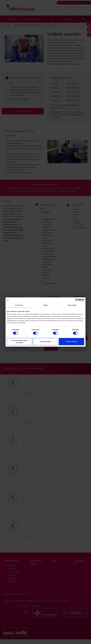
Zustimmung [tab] (19, 305)
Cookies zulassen (72, 342)
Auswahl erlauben (45, 342)
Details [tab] (45, 305)
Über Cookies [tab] (72, 305)
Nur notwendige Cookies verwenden (20, 342)
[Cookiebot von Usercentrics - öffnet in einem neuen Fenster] (76, 300)
